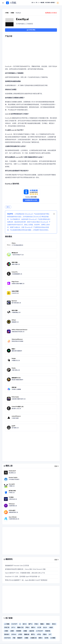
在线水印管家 (15, 291)
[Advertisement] (34, 52)
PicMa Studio (15, 397)
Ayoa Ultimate (13, 517)
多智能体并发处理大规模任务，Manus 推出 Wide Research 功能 (25, 569)
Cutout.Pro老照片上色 (18, 407)
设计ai (8, 207)
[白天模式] (58, 3)
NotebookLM (12, 471)
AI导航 (7, 13)
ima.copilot (12, 484)
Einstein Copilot (13, 478)
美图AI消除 (15, 262)
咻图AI (13, 349)
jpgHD (13, 426)
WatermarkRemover (17, 339)
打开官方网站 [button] (31, 30)
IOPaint (14, 320)
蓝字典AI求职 (12, 491)
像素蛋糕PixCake (16, 378)
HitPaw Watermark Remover (20, 330)
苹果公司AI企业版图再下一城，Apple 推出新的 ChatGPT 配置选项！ (27, 580)
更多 (56, 466)
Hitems (14, 243)
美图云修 (14, 387)
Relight (14, 359)
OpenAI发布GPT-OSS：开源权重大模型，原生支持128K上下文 (25, 573)
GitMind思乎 (12, 510)
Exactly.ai (22, 19)
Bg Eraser (14, 301)
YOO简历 (11, 497)
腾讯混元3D (15, 253)
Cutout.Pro (15, 272)
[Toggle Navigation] (3, 3)
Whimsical (12, 504)
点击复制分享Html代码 (31, 200)
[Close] (54, 214)
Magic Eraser (15, 282)
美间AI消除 (15, 310)
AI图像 (12, 13)
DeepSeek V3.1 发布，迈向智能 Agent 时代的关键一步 (22, 577)
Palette (14, 368)
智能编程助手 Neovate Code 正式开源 (17, 566)
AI (11, 66)
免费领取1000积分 (51, 13)
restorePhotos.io (16, 416)
